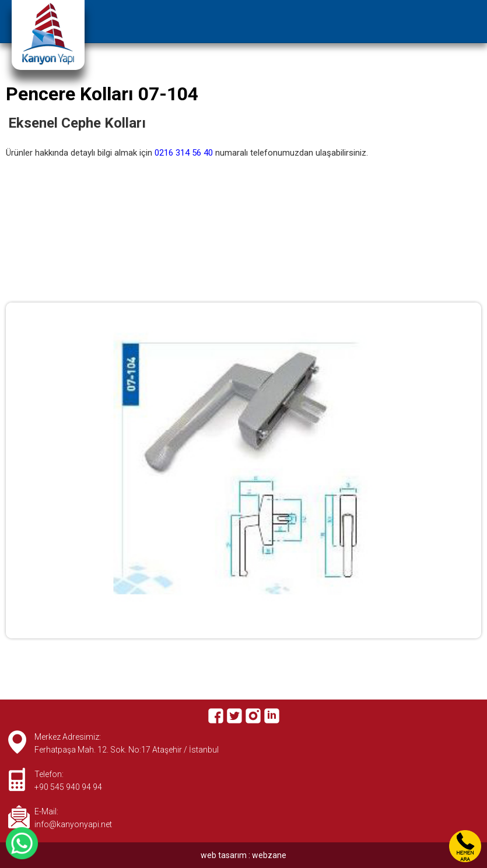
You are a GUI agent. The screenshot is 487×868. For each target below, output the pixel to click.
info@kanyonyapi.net (73, 824)
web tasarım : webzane (243, 855)
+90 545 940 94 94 (68, 787)
